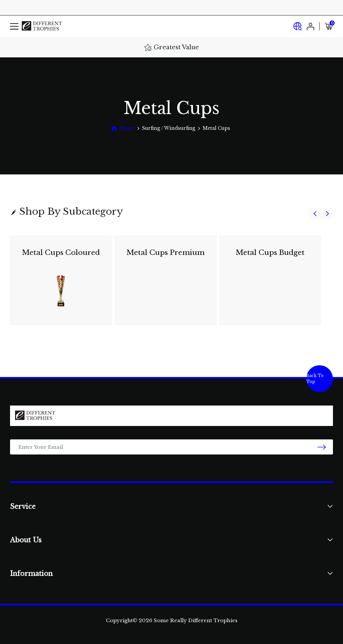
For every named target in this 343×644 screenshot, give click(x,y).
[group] (171, 284)
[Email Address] (171, 447)
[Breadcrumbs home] (123, 128)
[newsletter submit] (322, 447)
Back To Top (315, 379)
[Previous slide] (315, 214)
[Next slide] (327, 214)
